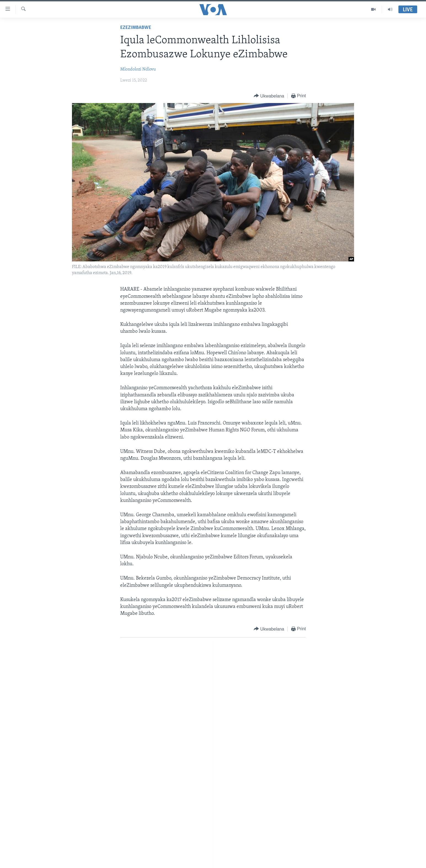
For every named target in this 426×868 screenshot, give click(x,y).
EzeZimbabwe (136, 28)
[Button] (269, 96)
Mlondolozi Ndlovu (138, 69)
